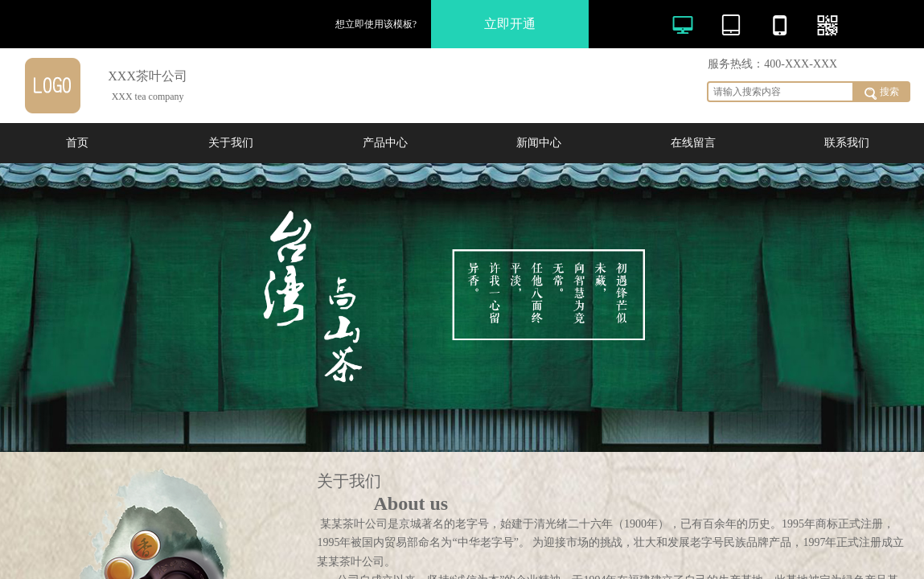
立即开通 (510, 24)
